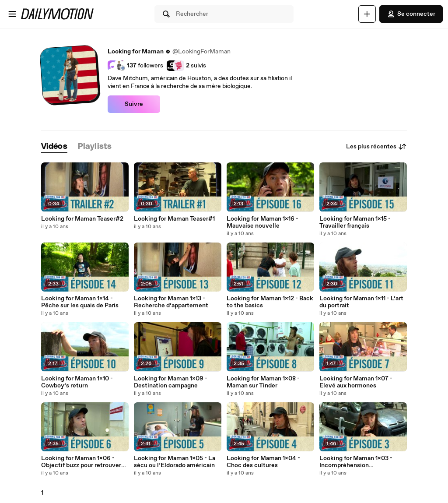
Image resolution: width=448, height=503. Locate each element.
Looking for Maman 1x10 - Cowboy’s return (77, 382)
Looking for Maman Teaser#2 (82, 219)
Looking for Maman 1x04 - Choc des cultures (263, 462)
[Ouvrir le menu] (12, 14)
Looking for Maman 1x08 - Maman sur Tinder (263, 382)
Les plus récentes (376, 147)
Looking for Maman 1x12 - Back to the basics (270, 302)
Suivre (134, 104)
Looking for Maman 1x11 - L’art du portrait (361, 302)
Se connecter (411, 14)
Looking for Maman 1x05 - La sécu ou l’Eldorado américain (175, 462)
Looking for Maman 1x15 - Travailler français (355, 222)
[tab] (54, 147)
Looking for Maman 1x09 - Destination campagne (171, 382)
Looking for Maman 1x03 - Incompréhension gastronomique (356, 462)
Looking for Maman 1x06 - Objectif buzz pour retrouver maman (81, 462)
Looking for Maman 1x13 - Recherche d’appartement (171, 302)
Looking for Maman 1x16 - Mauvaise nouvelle (262, 222)
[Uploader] (367, 14)
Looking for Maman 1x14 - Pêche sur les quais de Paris (80, 302)
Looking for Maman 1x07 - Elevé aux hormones (356, 382)
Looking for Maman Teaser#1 (174, 219)
